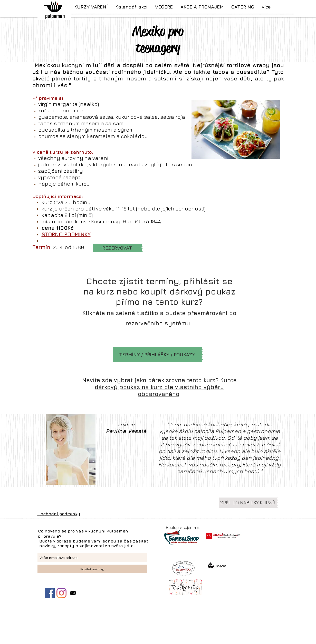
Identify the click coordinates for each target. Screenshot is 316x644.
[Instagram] (61, 593)
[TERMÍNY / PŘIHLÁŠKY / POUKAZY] (157, 355)
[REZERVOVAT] (117, 248)
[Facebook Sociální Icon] (50, 593)
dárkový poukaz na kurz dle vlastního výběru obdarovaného (159, 390)
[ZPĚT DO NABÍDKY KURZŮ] (248, 503)
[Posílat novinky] (92, 569)
